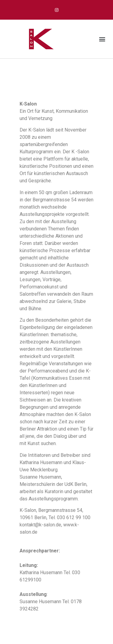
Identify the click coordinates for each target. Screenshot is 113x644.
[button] (102, 39)
